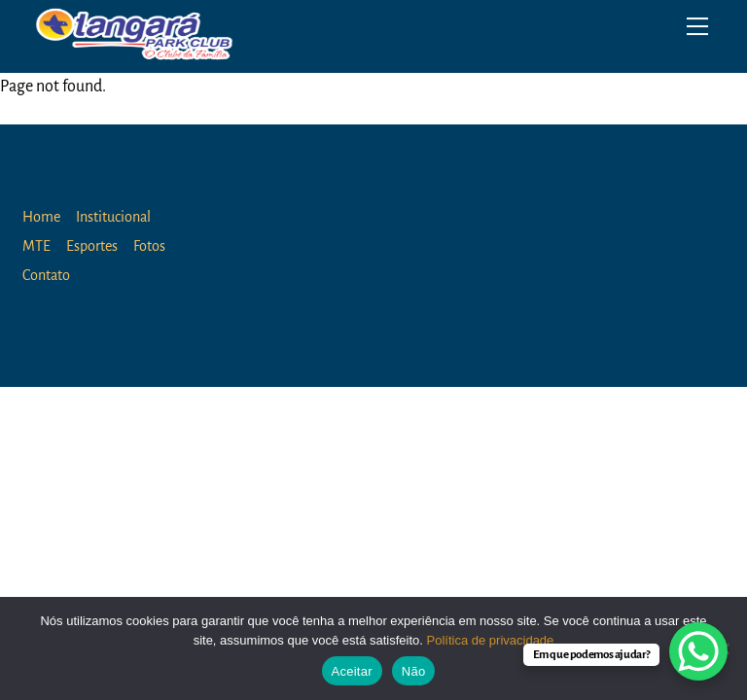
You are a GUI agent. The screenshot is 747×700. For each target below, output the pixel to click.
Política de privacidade (491, 640)
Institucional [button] (113, 217)
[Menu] (697, 26)
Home (41, 217)
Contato (46, 275)
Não (414, 671)
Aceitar (352, 671)
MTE (36, 246)
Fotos (149, 246)
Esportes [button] (92, 246)
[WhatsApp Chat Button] (698, 651)
